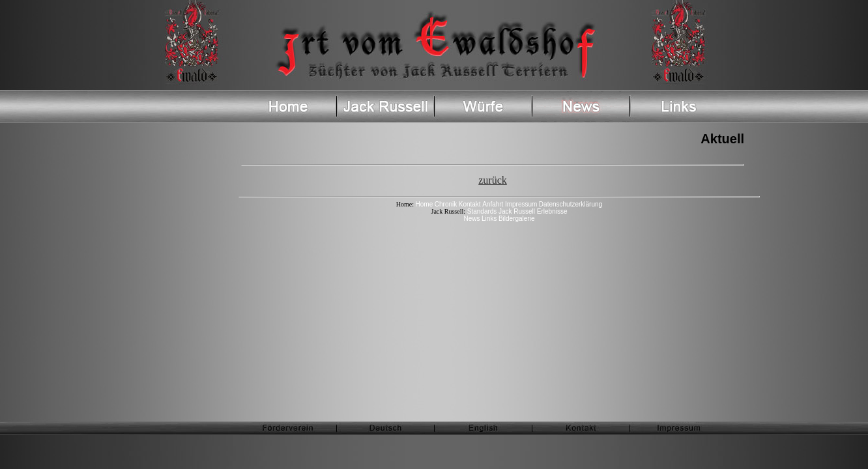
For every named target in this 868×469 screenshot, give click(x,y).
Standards (481, 211)
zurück (493, 180)
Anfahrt (493, 204)
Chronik (446, 204)
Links (489, 219)
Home (425, 204)
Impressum (521, 204)
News (472, 219)
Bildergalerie (517, 219)
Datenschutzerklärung (571, 204)
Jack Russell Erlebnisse (533, 211)
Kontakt (470, 204)
